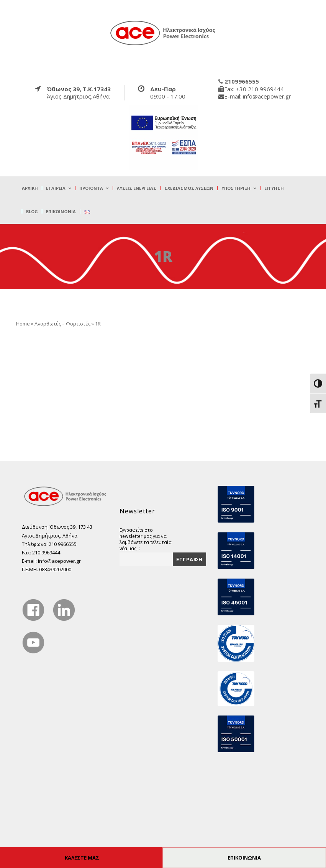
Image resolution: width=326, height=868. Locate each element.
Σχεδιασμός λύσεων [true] (189, 188)
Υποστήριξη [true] (236, 188)
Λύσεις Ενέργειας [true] (137, 188)
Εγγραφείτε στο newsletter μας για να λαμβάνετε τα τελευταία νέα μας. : (146, 539)
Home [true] (23, 324)
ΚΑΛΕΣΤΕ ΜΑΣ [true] (82, 858)
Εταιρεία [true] (56, 188)
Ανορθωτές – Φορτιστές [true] (62, 324)
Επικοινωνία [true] (61, 211)
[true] (163, 33)
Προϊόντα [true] (91, 188)
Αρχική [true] (30, 188)
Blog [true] (32, 211)
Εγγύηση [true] (274, 188)
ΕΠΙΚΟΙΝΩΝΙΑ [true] (244, 858)
